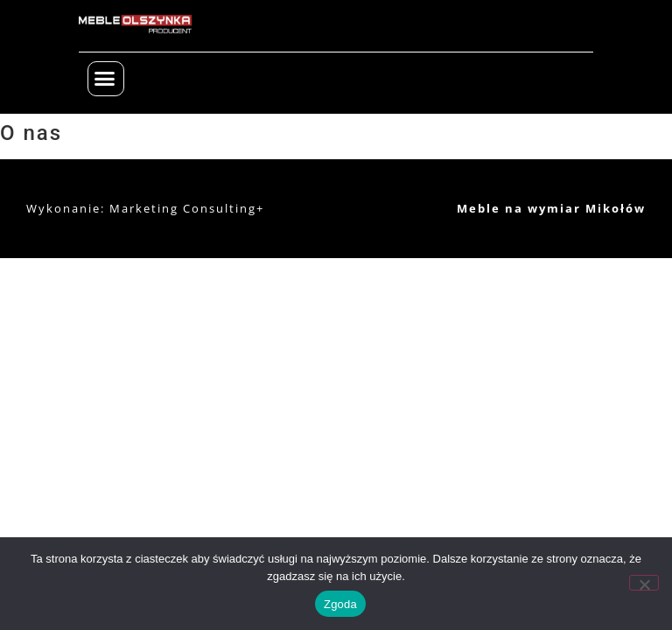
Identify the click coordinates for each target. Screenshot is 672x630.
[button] (106, 79)
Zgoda (340, 604)
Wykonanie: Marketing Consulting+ (145, 208)
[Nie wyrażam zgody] (644, 583)
